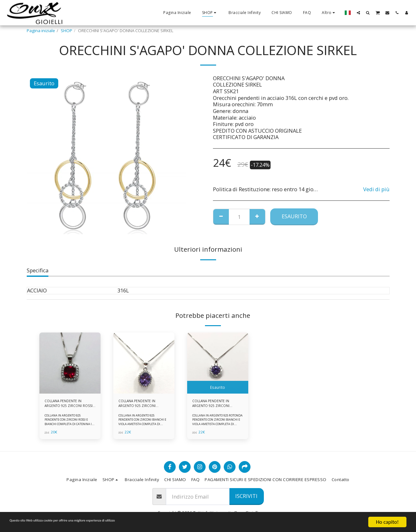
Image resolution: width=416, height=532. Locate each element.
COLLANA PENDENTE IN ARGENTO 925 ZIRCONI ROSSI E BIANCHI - (67, 405)
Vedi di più (376, 189)
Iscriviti (246, 496)
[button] (358, 13)
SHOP (67, 31)
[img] (70, 363)
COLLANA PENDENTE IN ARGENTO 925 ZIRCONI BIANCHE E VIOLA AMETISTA (141, 405)
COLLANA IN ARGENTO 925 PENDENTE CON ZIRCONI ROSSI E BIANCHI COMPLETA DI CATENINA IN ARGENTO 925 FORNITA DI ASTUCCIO (70, 427)
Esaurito (294, 216)
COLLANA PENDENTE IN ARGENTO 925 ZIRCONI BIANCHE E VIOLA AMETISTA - (215, 405)
